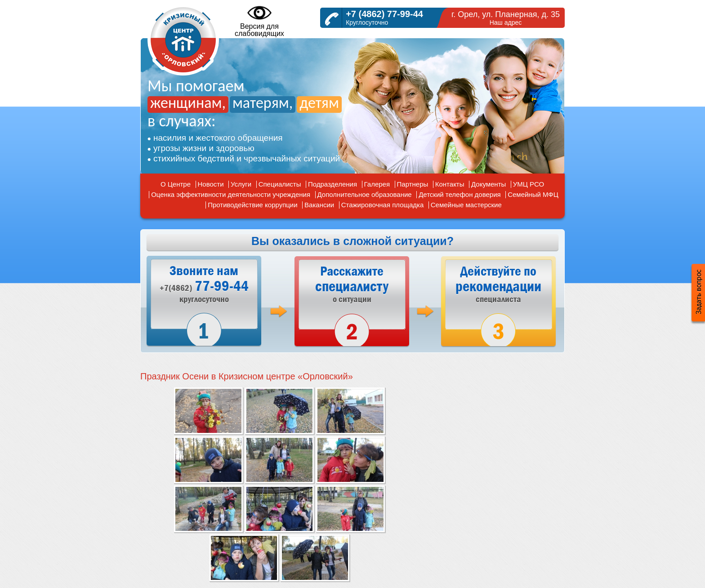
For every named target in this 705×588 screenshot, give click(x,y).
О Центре (176, 184)
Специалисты (280, 184)
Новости (211, 184)
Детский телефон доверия (460, 194)
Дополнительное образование (365, 194)
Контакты (450, 184)
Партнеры (413, 184)
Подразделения (332, 184)
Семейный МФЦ (533, 194)
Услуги (241, 184)
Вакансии (319, 205)
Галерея (377, 184)
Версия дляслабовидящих (259, 21)
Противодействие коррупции (252, 205)
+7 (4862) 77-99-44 (384, 14)
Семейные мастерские (466, 205)
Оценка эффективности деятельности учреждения (231, 194)
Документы (489, 184)
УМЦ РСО (529, 184)
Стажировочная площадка (383, 205)
